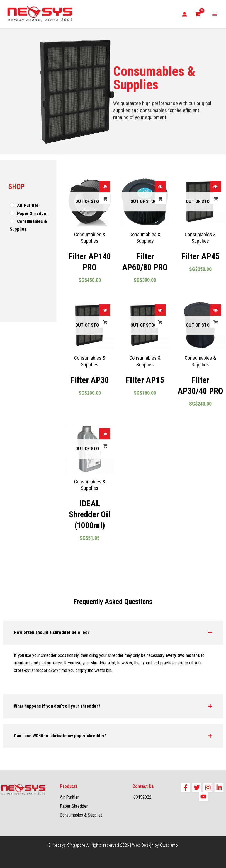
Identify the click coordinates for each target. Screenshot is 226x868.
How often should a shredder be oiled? (52, 632)
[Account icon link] (184, 14)
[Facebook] (186, 788)
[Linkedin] (219, 788)
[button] (113, 633)
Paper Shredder (74, 806)
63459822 (143, 797)
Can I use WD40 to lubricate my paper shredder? (60, 736)
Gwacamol (169, 845)
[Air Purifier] (12, 205)
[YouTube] (203, 797)
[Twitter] (197, 788)
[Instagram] (208, 788)
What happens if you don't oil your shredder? (57, 706)
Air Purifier (69, 797)
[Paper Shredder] (12, 213)
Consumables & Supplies (81, 815)
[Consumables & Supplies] (12, 221)
